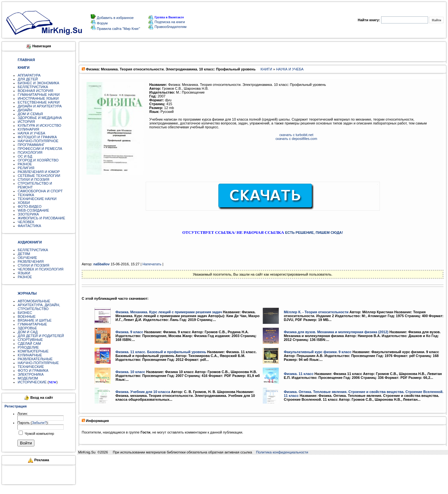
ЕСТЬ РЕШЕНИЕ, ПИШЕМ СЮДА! (314, 233)
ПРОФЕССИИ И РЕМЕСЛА (40, 149)
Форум (102, 23)
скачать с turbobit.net (296, 135)
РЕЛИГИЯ (26, 168)
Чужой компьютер (39, 434)
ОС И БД (25, 156)
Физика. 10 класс (130, 372)
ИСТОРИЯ (26, 122)
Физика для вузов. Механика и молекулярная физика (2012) (336, 332)
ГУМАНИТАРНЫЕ (32, 324)
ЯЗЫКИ (24, 273)
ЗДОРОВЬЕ (27, 328)
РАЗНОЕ (25, 164)
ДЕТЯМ (24, 254)
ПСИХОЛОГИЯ (30, 152)
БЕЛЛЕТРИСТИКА (33, 87)
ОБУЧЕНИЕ (27, 258)
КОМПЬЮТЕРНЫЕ (33, 351)
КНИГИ (266, 69)
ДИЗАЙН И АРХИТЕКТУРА (40, 106)
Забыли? (39, 423)
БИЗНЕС (25, 313)
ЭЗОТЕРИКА (28, 214)
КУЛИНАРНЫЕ (30, 355)
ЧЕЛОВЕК (26, 222)
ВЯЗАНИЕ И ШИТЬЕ (35, 320)
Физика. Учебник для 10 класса (143, 392)
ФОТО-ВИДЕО (30, 206)
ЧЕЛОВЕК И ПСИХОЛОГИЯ (41, 269)
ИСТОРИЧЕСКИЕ (32, 382)
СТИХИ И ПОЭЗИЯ (33, 179)
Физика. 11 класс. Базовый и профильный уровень (161, 352)
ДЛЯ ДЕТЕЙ (28, 79)
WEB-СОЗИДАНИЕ (33, 210)
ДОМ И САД (28, 332)
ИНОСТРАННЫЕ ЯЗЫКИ (38, 98)
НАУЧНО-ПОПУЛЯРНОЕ (38, 141)
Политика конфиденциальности (282, 452)
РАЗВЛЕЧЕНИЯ (31, 261)
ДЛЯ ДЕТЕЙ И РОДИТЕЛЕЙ (41, 336)
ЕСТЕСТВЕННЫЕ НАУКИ (39, 102)
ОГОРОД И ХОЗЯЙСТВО (38, 160)
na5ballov (101, 264)
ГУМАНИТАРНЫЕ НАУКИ (39, 95)
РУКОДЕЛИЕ (28, 347)
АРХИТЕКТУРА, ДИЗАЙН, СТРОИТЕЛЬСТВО (39, 307)
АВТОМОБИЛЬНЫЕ (34, 301)
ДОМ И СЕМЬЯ (30, 114)
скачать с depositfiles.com (296, 139)
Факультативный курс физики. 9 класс (318, 352)
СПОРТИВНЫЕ (30, 340)
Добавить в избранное (115, 18)
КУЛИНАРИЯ (28, 129)
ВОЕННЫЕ (27, 316)
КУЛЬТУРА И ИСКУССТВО (39, 125)
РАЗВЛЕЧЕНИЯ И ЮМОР (39, 172)
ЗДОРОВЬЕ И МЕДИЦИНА (40, 118)
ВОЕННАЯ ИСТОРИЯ (36, 91)
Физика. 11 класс (298, 374)
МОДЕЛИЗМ (28, 378)
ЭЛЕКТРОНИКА (31, 374)
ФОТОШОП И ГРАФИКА (37, 137)
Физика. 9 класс (129, 332)
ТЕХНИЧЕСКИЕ (31, 367)
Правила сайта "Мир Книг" (118, 29)
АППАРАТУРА (29, 75)
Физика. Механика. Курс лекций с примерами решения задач (169, 312)
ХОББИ (24, 203)
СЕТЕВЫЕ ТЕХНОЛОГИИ (39, 176)
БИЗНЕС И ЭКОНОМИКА (38, 83)
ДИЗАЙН (25, 110)
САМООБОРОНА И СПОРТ (40, 191)
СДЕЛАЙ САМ (29, 343)
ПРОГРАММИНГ (31, 145)
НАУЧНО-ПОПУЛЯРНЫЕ (38, 363)
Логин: (23, 414)
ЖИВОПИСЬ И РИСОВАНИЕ (41, 218)
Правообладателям (167, 27)
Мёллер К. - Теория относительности (316, 312)
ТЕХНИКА (26, 195)
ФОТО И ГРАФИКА (33, 370)
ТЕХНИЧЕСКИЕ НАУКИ (37, 199)
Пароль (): (33, 423)
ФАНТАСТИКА (29, 226)
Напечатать (152, 264)
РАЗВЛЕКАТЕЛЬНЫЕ (35, 359)
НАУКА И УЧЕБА (32, 133)
